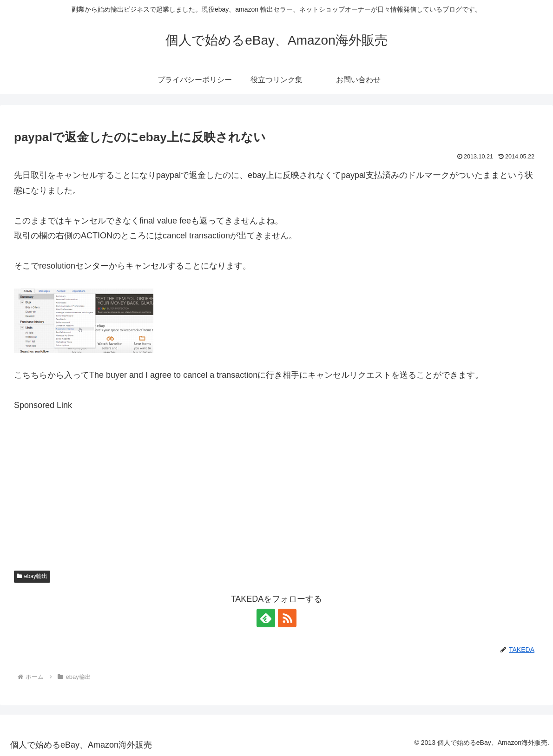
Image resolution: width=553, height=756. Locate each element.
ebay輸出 (32, 576)
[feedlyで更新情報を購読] (266, 618)
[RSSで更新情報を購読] (287, 618)
